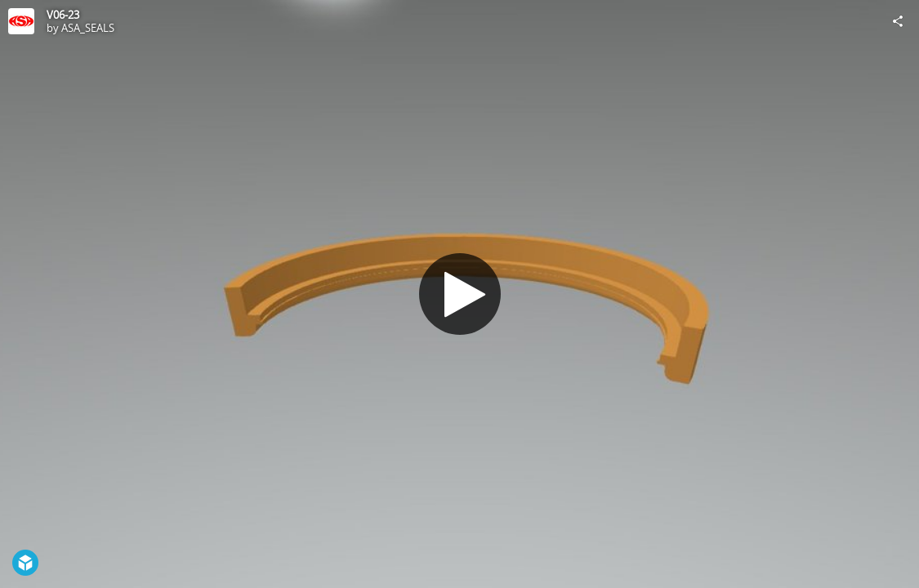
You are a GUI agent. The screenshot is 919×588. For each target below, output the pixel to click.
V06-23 (63, 15)
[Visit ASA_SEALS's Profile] (21, 21)
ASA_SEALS (88, 28)
